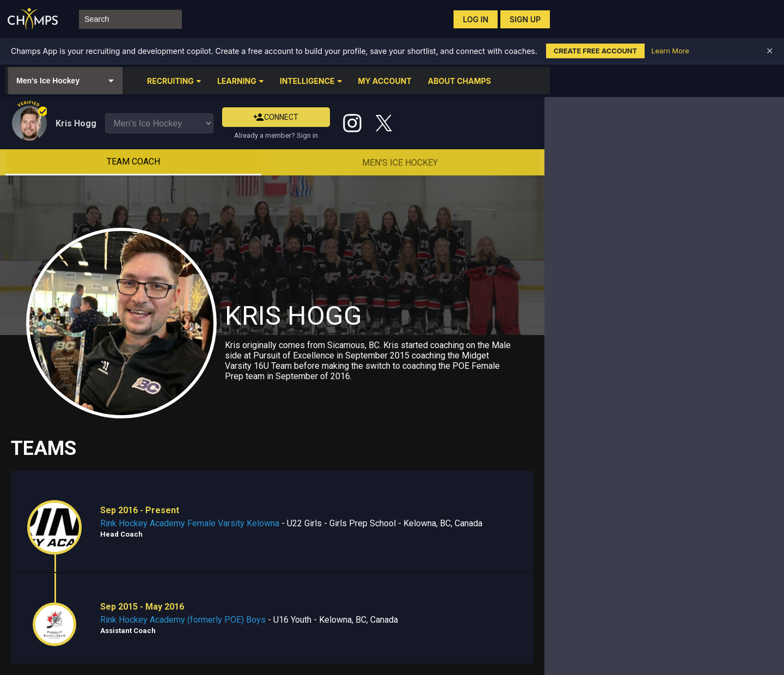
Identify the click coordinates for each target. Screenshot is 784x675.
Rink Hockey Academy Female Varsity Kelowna (190, 523)
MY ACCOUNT (385, 81)
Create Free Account (595, 51)
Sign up (525, 19)
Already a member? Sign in (276, 135)
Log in (476, 19)
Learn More (670, 51)
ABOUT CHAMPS (460, 81)
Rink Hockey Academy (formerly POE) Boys (183, 620)
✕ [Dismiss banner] (770, 51)
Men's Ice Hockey (400, 163)
